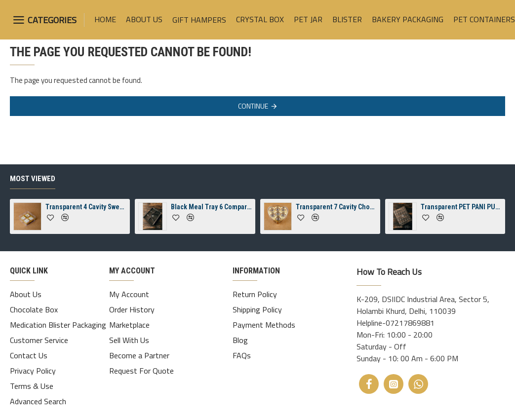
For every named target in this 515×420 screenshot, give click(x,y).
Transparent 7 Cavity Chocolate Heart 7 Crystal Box (336, 215)
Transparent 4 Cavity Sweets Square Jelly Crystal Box (86, 215)
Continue (253, 106)
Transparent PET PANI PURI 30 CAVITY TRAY (461, 215)
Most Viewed (33, 187)
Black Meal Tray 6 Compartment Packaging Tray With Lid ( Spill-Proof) (211, 215)
